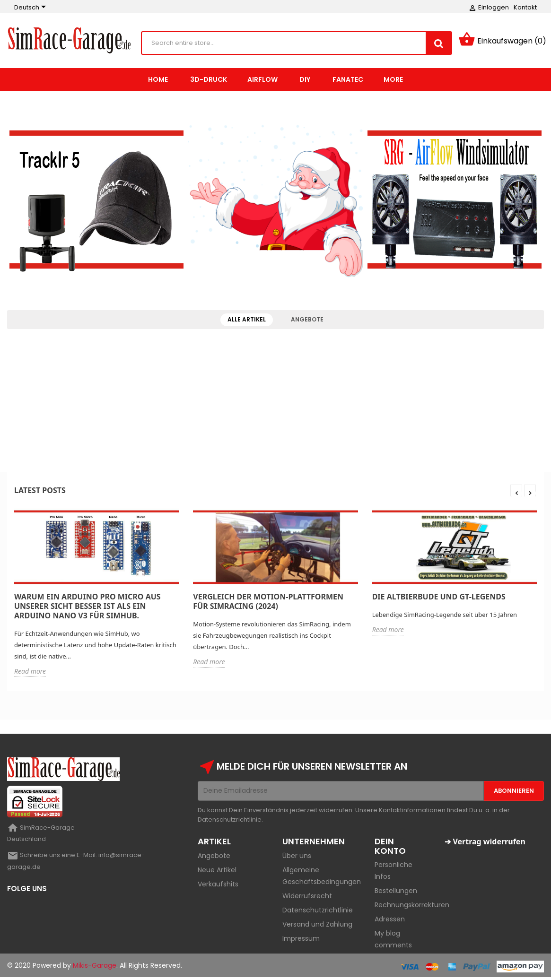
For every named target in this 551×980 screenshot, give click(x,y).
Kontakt (525, 7)
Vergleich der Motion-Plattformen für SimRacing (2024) (268, 603)
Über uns (297, 858)
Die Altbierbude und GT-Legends (439, 598)
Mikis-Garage (95, 968)
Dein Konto (390, 848)
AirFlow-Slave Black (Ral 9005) (205, 363)
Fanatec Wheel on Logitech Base (479, 367)
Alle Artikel (247, 321)
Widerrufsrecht (307, 898)
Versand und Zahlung (317, 926)
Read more (30, 673)
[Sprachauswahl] (32, 8)
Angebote (307, 321)
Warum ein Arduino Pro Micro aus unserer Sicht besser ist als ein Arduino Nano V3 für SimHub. (87, 608)
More (393, 81)
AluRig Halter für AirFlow (328, 424)
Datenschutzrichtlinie (318, 912)
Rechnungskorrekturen (412, 907)
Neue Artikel (217, 872)
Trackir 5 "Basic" (182, 425)
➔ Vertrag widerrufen (485, 843)
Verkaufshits (218, 886)
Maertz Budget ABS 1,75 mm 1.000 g (72, 428)
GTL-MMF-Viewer (46, 363)
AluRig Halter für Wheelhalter (337, 363)
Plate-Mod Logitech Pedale (470, 432)
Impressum (301, 940)
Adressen (390, 921)
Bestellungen (396, 893)
